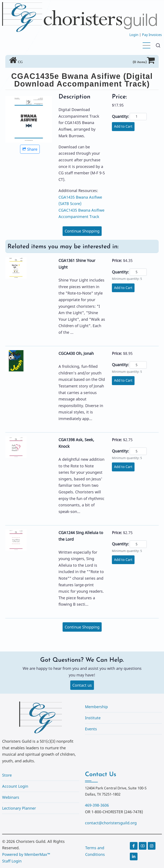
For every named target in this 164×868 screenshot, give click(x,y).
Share (30, 149)
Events (91, 729)
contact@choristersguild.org (111, 823)
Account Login (15, 786)
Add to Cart (123, 126)
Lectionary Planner (19, 808)
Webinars (11, 797)
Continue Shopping (82, 231)
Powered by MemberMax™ (26, 854)
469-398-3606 (97, 805)
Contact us (82, 685)
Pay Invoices (152, 35)
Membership (96, 707)
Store (7, 775)
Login (134, 35)
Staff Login (12, 861)
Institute (93, 718)
